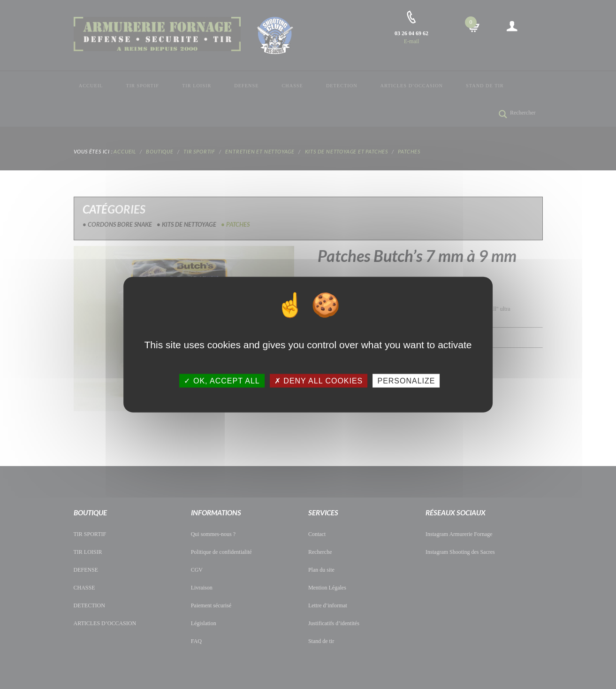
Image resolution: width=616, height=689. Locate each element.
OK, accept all (222, 380)
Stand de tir (485, 86)
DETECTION (342, 86)
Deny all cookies (319, 380)
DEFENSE (246, 86)
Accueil (91, 86)
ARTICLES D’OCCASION (412, 86)
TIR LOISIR (197, 86)
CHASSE (292, 86)
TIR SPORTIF (142, 86)
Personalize (406, 380)
